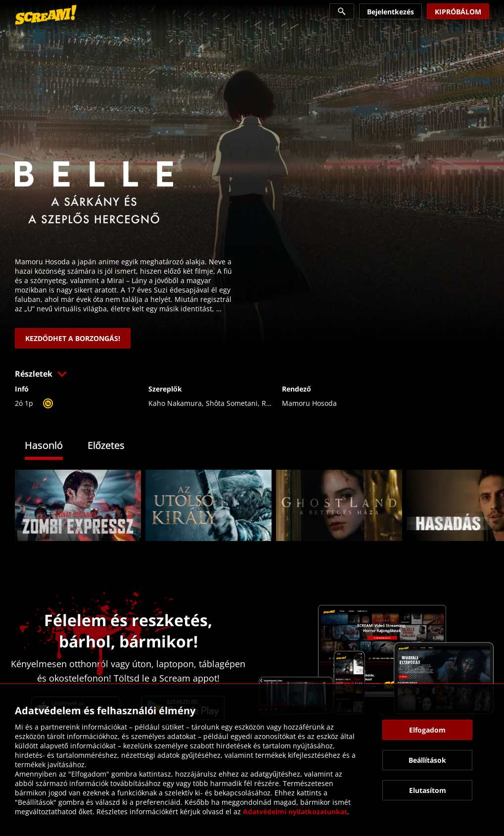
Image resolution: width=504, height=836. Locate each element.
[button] (252, 374)
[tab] (51, 447)
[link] (46, 15)
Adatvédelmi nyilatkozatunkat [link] (295, 811)
